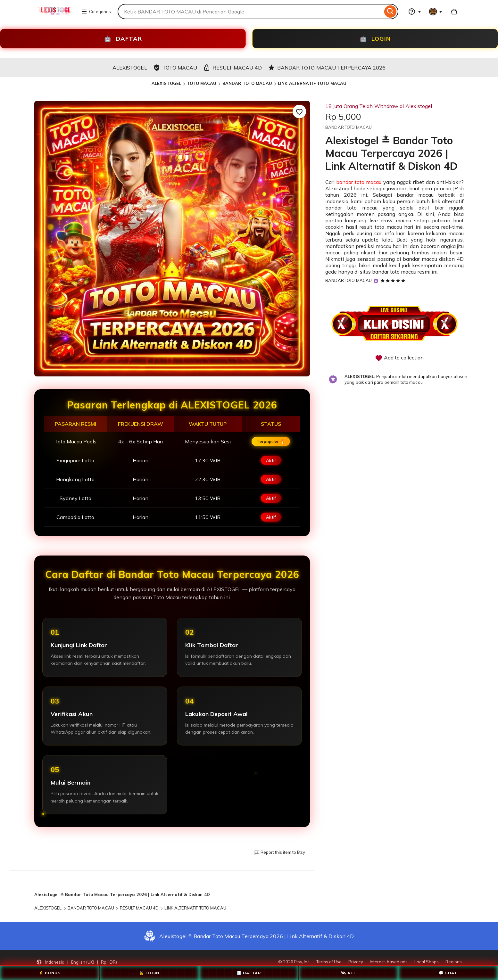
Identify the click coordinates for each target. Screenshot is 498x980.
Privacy (356, 962)
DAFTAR (123, 39)
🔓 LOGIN (149, 973)
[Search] (390, 12)
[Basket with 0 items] (454, 12)
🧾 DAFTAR (249, 973)
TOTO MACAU (202, 83)
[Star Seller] (376, 281)
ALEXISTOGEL (166, 83)
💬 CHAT (448, 973)
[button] (77, 962)
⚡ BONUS (50, 973)
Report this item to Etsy (279, 853)
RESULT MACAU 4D (139, 908)
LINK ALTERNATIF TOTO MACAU (312, 83)
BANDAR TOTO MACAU (247, 83)
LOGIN (375, 39)
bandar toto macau (359, 182)
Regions (454, 962)
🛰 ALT (348, 973)
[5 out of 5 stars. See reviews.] (394, 280)
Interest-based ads (389, 962)
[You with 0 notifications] (436, 12)
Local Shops (427, 962)
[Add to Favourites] (299, 111)
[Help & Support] (415, 12)
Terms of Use (329, 962)
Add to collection (399, 358)
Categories (96, 12)
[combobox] (250, 12)
